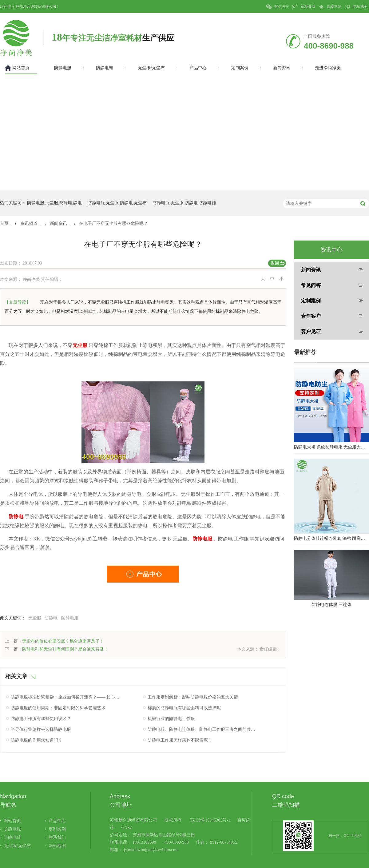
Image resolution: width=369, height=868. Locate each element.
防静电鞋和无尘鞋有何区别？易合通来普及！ (65, 649)
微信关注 (278, 7)
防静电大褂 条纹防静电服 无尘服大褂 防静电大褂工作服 (331, 447)
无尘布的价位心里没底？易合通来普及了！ (63, 641)
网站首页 (12, 821)
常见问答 (311, 285)
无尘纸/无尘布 (17, 846)
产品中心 (57, 821)
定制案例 (311, 301)
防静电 (51, 618)
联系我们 (57, 837)
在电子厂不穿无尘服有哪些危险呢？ (113, 223)
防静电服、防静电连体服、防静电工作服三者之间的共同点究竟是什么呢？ (202, 729)
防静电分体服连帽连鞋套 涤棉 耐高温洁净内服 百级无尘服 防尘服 (331, 538)
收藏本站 (330, 7)
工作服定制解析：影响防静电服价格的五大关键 (193, 697)
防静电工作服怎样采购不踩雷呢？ (180, 740)
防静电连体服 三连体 (331, 605)
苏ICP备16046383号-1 (210, 820)
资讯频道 (29, 223)
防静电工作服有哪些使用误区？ (41, 719)
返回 (275, 263)
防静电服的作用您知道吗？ (37, 740)
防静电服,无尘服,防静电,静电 (55, 203)
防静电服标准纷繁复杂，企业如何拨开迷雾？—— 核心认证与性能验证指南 (65, 697)
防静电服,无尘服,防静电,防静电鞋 (184, 203)
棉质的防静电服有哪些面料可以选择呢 (184, 708)
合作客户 (311, 316)
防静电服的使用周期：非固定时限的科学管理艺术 (58, 708)
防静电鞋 (12, 837)
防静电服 (70, 618)
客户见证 (311, 331)
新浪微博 (304, 7)
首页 (4, 223)
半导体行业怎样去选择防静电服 (41, 729)
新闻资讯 (58, 223)
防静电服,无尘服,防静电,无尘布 (117, 203)
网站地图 (356, 7)
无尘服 (35, 618)
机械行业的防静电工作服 (171, 719)
